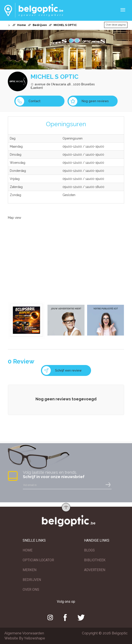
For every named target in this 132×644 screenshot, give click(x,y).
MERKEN (30, 570)
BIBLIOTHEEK (95, 560)
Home (22, 25)
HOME (28, 550)
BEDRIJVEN (32, 580)
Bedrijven (40, 25)
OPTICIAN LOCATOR (38, 560)
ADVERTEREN (95, 570)
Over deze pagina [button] (116, 25)
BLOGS (89, 550)
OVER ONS (31, 590)
